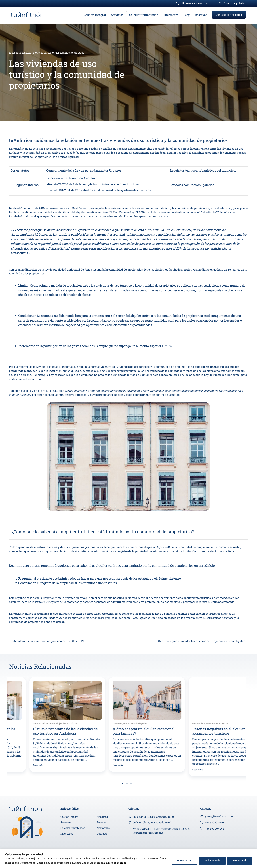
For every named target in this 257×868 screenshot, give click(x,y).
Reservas (201, 15)
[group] (47, 725)
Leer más (18, 765)
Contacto (102, 834)
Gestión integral (95, 15)
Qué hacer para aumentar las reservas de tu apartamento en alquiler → (203, 641)
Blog (187, 15)
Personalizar (185, 861)
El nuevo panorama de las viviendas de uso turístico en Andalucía (125, 731)
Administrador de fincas (72, 578)
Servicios (117, 15)
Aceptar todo (240, 861)
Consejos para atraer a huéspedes (189, 723)
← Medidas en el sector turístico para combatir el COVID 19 (46, 641)
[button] (229, 15)
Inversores (171, 15)
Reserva (102, 822)
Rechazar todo (212, 861)
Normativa (103, 828)
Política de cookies (115, 863)
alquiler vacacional (179, 153)
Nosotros (102, 817)
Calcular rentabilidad (144, 15)
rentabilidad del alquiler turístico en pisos (81, 212)
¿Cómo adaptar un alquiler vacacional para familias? (203, 731)
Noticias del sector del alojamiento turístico (59, 53)
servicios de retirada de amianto (132, 375)
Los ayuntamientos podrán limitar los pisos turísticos (44, 731)
